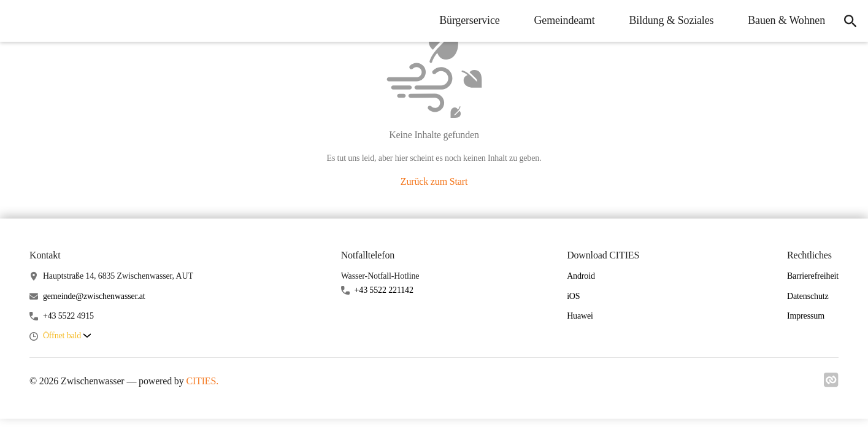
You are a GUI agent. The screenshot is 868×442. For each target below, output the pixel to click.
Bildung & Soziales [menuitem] (666, 20)
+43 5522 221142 (384, 290)
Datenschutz (808, 296)
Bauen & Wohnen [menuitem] (780, 20)
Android (581, 276)
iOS (573, 296)
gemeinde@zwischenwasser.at (94, 296)
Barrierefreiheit (813, 276)
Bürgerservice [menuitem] (463, 20)
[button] (67, 336)
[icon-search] (847, 21)
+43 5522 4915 (68, 316)
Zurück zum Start (434, 181)
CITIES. (202, 381)
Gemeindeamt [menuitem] (559, 20)
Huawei (580, 316)
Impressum (806, 316)
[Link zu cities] (831, 384)
